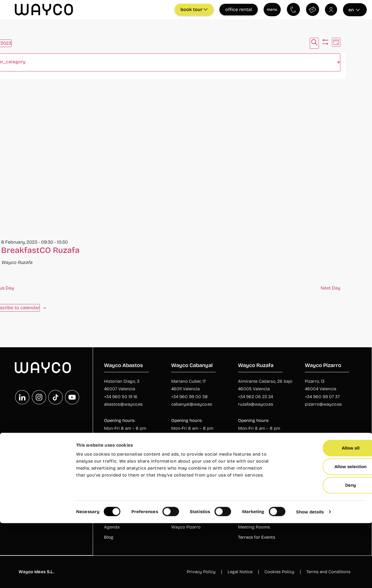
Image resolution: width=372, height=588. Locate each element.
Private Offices (320, 497)
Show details (310, 577)
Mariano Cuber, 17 (188, 381)
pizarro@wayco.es (323, 404)
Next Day (330, 288)
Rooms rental (252, 497)
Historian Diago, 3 (122, 381)
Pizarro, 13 (315, 381)
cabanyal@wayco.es (192, 404)
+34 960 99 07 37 (322, 396)
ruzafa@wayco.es (256, 404)
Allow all (324, 513)
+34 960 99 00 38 (189, 396)
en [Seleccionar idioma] (354, 9)
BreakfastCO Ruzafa (40, 250)
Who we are (116, 497)
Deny (324, 550)
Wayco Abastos (187, 497)
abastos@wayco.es (123, 404)
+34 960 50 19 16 (121, 396)
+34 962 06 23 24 (255, 396)
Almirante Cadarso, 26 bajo (265, 381)
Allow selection (323, 531)
